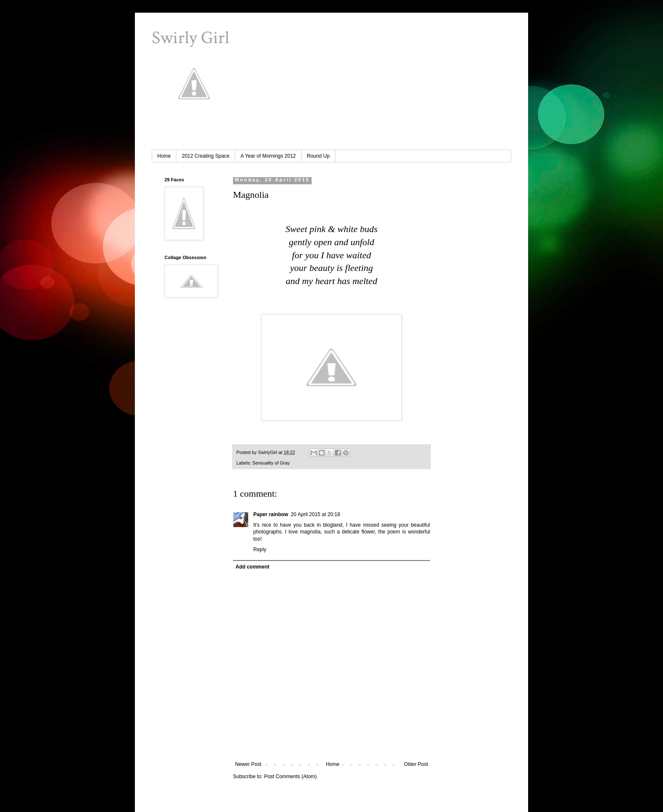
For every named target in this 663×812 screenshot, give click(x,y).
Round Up (318, 156)
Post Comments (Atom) (290, 776)
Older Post (416, 764)
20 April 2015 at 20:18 (316, 514)
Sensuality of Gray (271, 463)
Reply (260, 550)
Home (164, 156)
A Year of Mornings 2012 (268, 156)
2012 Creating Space (206, 156)
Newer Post (248, 764)
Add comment (252, 567)
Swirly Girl (190, 38)
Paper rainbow (271, 514)
